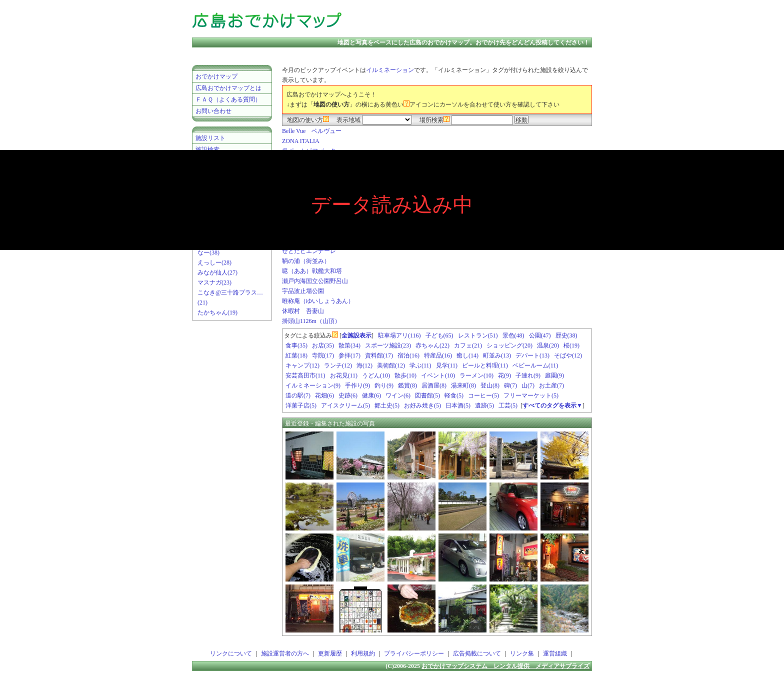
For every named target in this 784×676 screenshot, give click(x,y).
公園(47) (540, 335)
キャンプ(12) (302, 365)
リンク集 (522, 653)
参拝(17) (349, 355)
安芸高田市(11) (305, 375)
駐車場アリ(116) (399, 335)
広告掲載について (477, 653)
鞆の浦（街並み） (306, 261)
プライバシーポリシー (414, 653)
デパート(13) (532, 355)
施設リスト (210, 138)
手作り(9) (357, 385)
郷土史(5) (387, 405)
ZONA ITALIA (301, 141)
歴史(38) (566, 335)
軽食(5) (454, 395)
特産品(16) (438, 355)
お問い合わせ (213, 111)
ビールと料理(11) (485, 365)
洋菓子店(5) (301, 405)
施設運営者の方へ (285, 653)
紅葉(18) (296, 355)
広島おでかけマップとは (228, 88)
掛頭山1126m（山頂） (311, 321)
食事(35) (296, 345)
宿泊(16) (408, 355)
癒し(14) (467, 355)
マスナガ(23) (214, 282)
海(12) (364, 365)
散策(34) (349, 345)
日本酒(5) (458, 405)
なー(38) (208, 252)
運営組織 (555, 653)
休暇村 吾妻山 (303, 311)
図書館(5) (427, 395)
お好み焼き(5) (422, 405)
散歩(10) (405, 375)
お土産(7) (551, 385)
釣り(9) (384, 385)
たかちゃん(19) (217, 312)
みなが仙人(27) (217, 272)
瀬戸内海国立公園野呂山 (315, 281)
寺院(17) (323, 355)
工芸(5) (508, 405)
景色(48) (513, 335)
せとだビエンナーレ (309, 251)
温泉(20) (548, 345)
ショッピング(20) (509, 345)
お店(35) (323, 345)
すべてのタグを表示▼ (552, 405)
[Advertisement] (474, 20)
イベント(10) (438, 375)
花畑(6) (324, 395)
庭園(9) (554, 375)
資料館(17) (379, 355)
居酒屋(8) (434, 385)
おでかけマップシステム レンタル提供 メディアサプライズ (505, 666)
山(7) (528, 385)
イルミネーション (390, 70)
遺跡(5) (484, 405)
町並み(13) (497, 355)
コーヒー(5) (483, 395)
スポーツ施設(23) (388, 345)
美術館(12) (391, 365)
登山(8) (490, 385)
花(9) (504, 375)
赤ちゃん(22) (432, 345)
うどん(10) (376, 375)
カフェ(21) (468, 345)
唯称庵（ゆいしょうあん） (318, 301)
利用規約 (363, 653)
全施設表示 (356, 335)
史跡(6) (348, 395)
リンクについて (231, 653)
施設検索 (207, 149)
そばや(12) (568, 355)
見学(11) (447, 365)
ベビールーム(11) (535, 365)
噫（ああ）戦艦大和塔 (312, 271)
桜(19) (571, 345)
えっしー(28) (214, 262)
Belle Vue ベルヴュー (312, 131)
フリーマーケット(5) (531, 395)
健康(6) (371, 395)
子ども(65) (439, 335)
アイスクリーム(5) (345, 405)
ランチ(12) (338, 365)
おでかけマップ (216, 76)
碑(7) (510, 385)
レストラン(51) (478, 335)
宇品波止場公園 (303, 291)
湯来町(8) (463, 385)
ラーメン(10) (476, 375)
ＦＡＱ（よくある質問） (228, 99)
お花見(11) (344, 375)
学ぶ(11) (420, 365)
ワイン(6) (398, 395)
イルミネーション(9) (313, 385)
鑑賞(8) (407, 385)
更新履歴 (330, 653)
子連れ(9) (528, 375)
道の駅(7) (298, 395)
